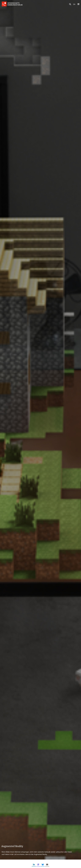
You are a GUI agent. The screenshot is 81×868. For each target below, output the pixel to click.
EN (74, 4)
